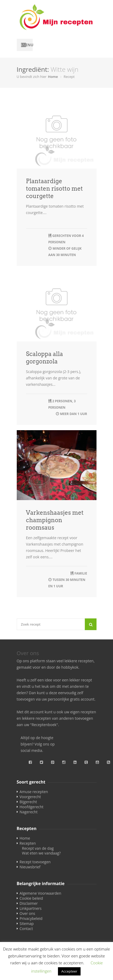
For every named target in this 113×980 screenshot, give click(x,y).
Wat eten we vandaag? (41, 853)
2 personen (62, 401)
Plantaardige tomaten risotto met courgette (55, 189)
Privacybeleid (31, 918)
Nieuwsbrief (30, 867)
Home (53, 77)
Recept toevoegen (35, 862)
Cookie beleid (31, 898)
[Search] (91, 624)
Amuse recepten (34, 792)
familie (81, 573)
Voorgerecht (30, 797)
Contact (26, 929)
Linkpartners (31, 908)
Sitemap (27, 924)
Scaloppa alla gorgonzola (45, 358)
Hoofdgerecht (32, 807)
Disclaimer (29, 903)
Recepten (28, 843)
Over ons (28, 913)
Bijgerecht (28, 802)
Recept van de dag (38, 848)
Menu (27, 45)
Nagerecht (29, 812)
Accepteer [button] (69, 971)
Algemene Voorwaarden (41, 893)
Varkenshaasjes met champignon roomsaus (55, 520)
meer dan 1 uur (74, 414)
